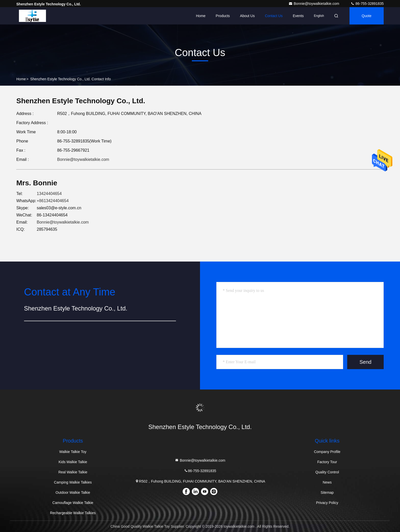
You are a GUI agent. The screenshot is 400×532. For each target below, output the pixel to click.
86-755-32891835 (367, 4)
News (327, 482)
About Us (247, 16)
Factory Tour (327, 462)
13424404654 (49, 194)
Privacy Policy (327, 503)
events (298, 16)
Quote (367, 16)
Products (223, 16)
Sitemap (327, 492)
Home (201, 16)
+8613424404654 (53, 201)
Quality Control (327, 472)
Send (365, 362)
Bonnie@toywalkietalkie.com (314, 4)
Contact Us (274, 16)
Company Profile (327, 452)
